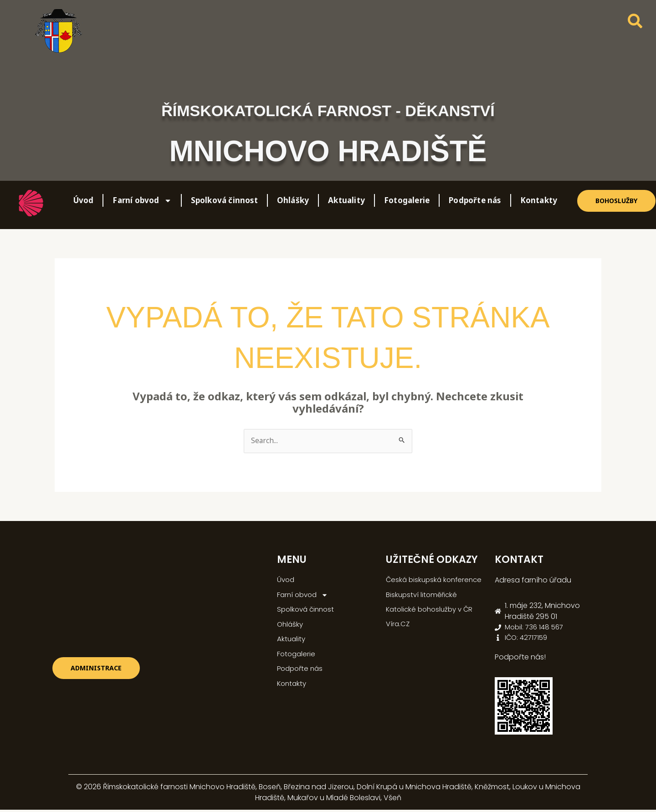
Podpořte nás (475, 200)
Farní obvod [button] (142, 201)
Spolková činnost (224, 200)
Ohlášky (293, 200)
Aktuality (346, 200)
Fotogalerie (407, 200)
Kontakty (539, 200)
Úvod (84, 200)
